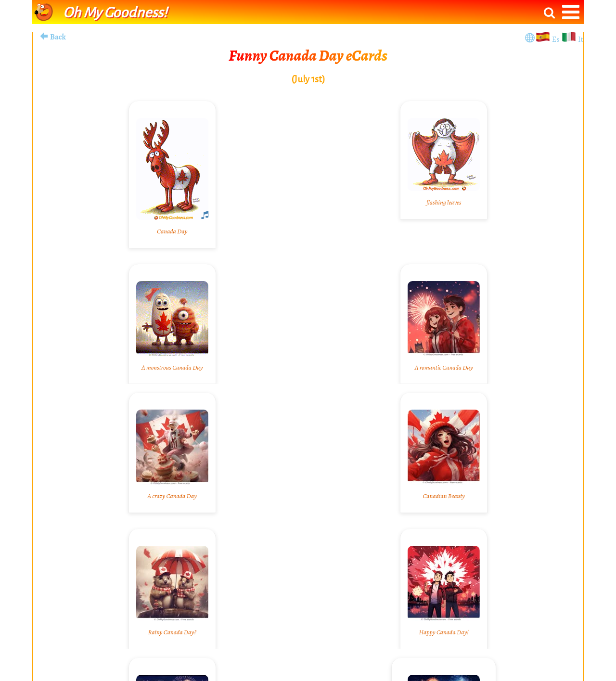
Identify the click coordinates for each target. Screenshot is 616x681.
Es (557, 39)
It (581, 39)
